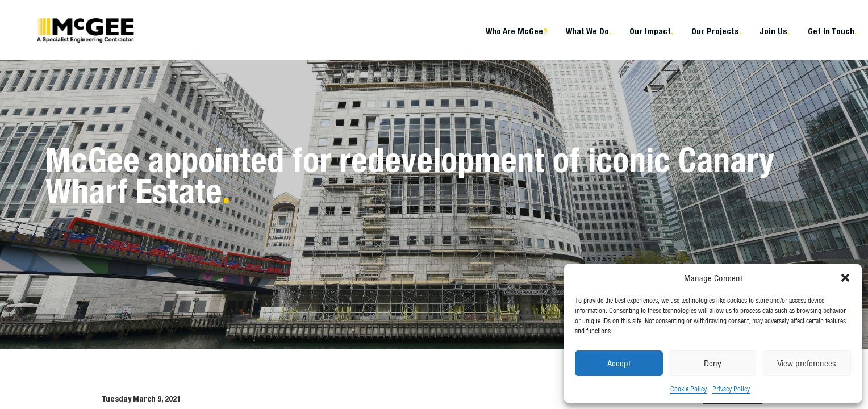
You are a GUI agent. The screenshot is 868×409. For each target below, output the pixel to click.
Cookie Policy (688, 389)
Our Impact (651, 31)
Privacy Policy (731, 389)
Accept (619, 363)
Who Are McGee (517, 31)
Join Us (775, 31)
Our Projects (716, 31)
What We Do (589, 31)
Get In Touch (832, 31)
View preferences (807, 363)
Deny (713, 363)
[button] (845, 278)
